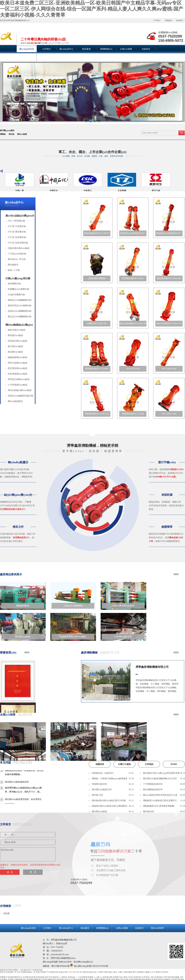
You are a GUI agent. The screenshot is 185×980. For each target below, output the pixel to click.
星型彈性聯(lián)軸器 (18, 368)
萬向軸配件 (13, 265)
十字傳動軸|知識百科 (153, 784)
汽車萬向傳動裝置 (123, 637)
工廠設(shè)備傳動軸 (73, 606)
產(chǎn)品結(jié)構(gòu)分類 (20, 216)
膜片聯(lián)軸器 (15, 346)
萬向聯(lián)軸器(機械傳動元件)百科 (160, 779)
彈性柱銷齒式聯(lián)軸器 (20, 390)
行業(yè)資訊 (125, 764)
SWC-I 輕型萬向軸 (16, 221)
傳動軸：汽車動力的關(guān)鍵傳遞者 (110, 779)
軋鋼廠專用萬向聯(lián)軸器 (73, 637)
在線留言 (179, 20)
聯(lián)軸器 (22, 134)
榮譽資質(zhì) (8, 653)
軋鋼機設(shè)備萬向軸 (18, 289)
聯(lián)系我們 (157, 928)
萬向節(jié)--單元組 (17, 259)
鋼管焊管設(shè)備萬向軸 (20, 306)
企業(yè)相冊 (8, 715)
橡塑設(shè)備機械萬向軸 (20, 300)
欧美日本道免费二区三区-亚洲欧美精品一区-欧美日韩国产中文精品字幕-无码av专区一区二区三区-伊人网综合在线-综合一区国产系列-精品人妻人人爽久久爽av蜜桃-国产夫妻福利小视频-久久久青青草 (92, 9)
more (174, 764)
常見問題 (6, 763)
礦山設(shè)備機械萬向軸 (20, 317)
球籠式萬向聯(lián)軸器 (19, 248)
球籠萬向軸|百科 (99, 784)
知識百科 (100, 764)
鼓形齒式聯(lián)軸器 (18, 341)
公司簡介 (157, 20)
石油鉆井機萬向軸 (16, 295)
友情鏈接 (6, 906)
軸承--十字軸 (14, 270)
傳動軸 (3, 134)
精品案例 (85, 928)
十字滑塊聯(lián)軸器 (18, 385)
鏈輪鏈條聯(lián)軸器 (18, 357)
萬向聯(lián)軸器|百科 (102, 790)
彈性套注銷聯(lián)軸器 (19, 379)
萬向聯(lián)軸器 (23, 637)
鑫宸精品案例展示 (11, 574)
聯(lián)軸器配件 (15, 401)
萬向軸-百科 (97, 795)
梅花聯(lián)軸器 (15, 352)
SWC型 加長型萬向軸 (18, 243)
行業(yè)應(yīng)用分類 (18, 278)
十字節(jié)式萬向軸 (17, 254)
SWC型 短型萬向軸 (17, 237)
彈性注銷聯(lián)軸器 (18, 363)
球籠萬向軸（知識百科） (104, 773)
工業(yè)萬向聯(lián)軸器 (123, 606)
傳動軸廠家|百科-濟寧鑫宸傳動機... (159, 806)
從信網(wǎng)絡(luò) (83, 962)
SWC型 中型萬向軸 (17, 226)
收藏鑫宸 (168, 20)
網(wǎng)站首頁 (28, 928)
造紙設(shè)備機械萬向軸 (20, 311)
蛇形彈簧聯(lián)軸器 (18, 374)
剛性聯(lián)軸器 (15, 335)
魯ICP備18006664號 (61, 966)
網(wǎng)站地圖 (50, 962)
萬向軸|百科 (149, 811)
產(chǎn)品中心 (14, 202)
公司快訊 (149, 764)
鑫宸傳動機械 (89, 653)
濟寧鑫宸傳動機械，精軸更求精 (92, 446)
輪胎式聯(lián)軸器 (17, 330)
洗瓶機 (6, 913)
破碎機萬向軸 (14, 284)
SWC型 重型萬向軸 (17, 232)
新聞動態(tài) (102, 928)
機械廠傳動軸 (23, 606)
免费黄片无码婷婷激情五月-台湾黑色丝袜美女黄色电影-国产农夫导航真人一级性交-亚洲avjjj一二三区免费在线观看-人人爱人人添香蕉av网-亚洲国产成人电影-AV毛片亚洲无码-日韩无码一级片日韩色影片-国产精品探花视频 (90, 977)
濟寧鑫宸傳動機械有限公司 (152, 667)
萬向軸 (11, 134)
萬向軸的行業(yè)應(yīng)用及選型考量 (161, 773)
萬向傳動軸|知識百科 (153, 790)
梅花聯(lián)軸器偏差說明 (17, 783)
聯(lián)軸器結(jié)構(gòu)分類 (19, 325)
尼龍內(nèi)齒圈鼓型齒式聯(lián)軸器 (20, 397)
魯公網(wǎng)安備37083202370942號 (91, 966)
